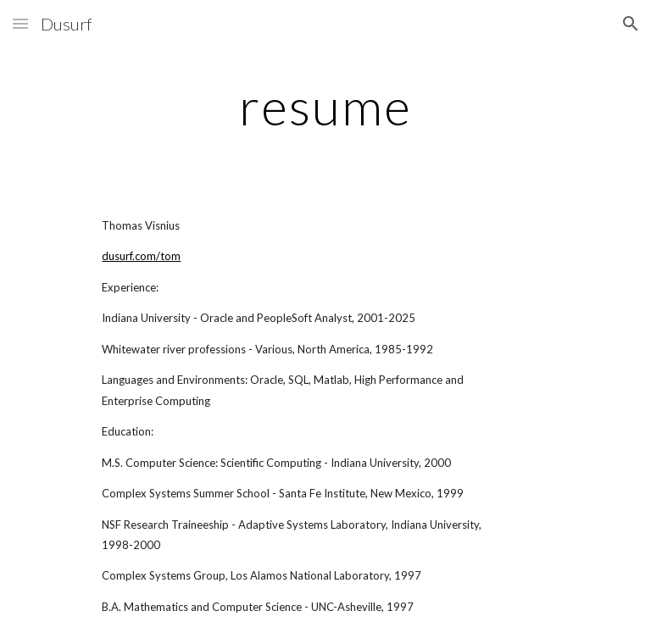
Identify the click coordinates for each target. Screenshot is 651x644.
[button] (20, 23)
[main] (325, 106)
